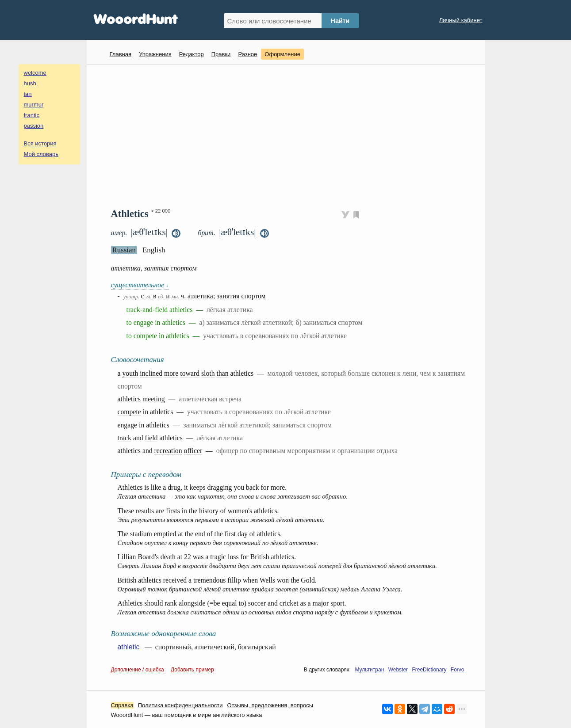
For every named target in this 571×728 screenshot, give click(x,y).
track (125, 438)
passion (34, 126)
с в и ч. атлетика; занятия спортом (195, 296)
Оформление (282, 54)
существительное (140, 285)
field (151, 438)
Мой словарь (41, 154)
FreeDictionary (429, 670)
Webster (398, 670)
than (223, 373)
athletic (129, 647)
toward (190, 373)
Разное (247, 54)
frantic (32, 115)
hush (30, 83)
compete (129, 412)
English (154, 250)
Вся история (40, 143)
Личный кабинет (461, 20)
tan (28, 94)
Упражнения (155, 54)
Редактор (192, 54)
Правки (221, 54)
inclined (151, 373)
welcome (35, 73)
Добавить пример (192, 670)
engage (128, 425)
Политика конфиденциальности (180, 705)
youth (130, 373)
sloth (208, 373)
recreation (168, 451)
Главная (121, 54)
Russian (124, 250)
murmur (34, 105)
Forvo (458, 670)
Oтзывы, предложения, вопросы (270, 705)
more (171, 373)
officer (193, 451)
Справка (122, 705)
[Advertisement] (289, 135)
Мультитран (369, 670)
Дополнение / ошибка (138, 670)
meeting (154, 399)
